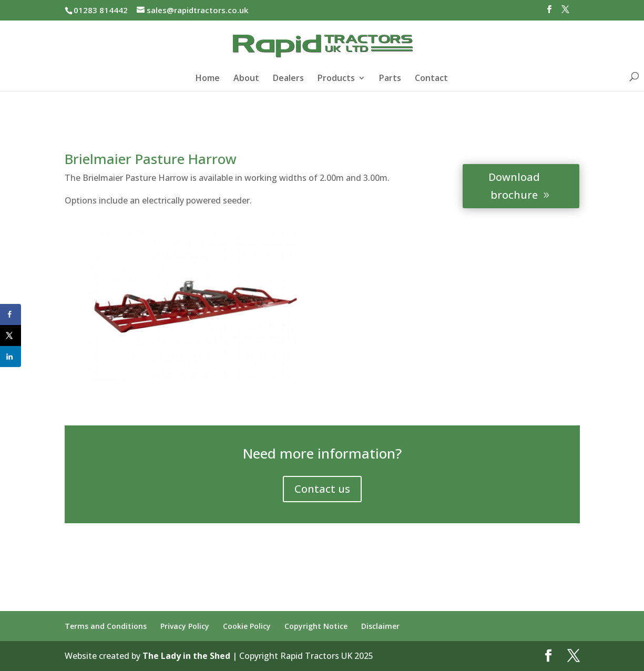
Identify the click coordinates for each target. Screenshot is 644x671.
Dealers (288, 79)
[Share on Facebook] (11, 314)
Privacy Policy (185, 626)
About (246, 79)
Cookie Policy (247, 626)
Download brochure (514, 186)
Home (208, 79)
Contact (431, 79)
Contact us (322, 489)
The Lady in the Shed (186, 656)
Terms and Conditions (106, 626)
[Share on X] (11, 335)
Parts (390, 79)
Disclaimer (380, 626)
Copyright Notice (316, 626)
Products (336, 79)
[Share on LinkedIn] (11, 357)
